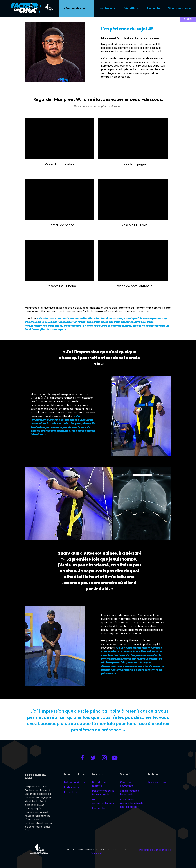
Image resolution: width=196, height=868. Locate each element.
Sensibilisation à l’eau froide (130, 793)
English (188, 19)
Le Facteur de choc (76, 782)
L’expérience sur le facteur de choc (103, 793)
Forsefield (96, 853)
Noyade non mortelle (99, 784)
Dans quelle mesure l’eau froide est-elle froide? (132, 803)
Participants (71, 787)
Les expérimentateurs (103, 801)
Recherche (99, 808)
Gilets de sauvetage (127, 784)
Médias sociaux (157, 782)
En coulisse (71, 792)
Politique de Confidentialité (155, 850)
